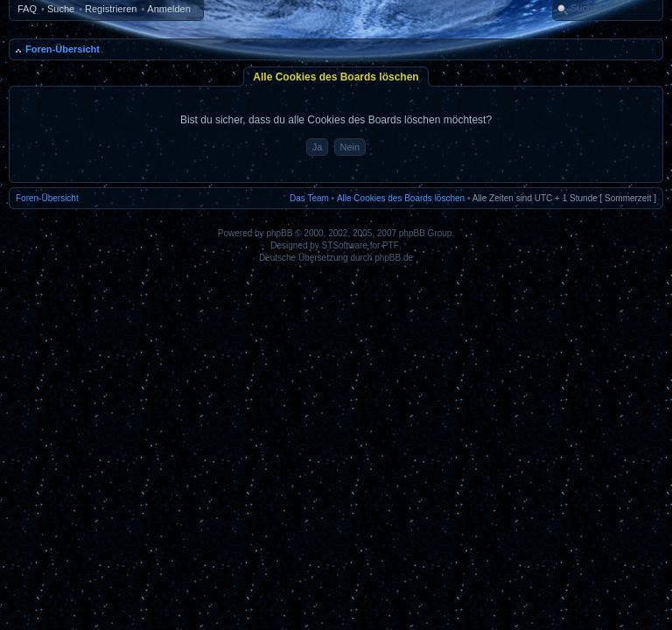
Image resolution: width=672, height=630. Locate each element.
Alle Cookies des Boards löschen (401, 198)
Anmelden (169, 9)
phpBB (279, 233)
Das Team (309, 198)
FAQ (27, 9)
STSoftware (345, 245)
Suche (61, 9)
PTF (391, 245)
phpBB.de (394, 258)
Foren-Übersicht (63, 49)
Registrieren (111, 9)
